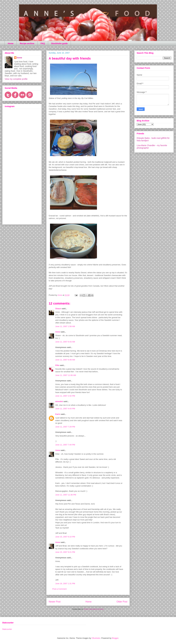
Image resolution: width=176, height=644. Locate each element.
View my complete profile (16, 79)
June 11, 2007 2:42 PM (65, 396)
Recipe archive (27, 43)
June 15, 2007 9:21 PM (65, 552)
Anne (58, 332)
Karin (58, 414)
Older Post (122, 602)
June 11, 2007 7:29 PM (65, 427)
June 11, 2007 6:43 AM (65, 342)
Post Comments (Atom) (94, 609)
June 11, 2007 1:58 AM (65, 326)
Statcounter (7, 629)
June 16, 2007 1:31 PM (65, 584)
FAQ (43, 43)
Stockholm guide (59, 43)
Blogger (115, 638)
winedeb (59, 401)
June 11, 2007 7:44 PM (65, 445)
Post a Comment (59, 589)
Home (11, 43)
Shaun (58, 309)
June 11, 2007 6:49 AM (65, 360)
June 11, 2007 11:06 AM (66, 375)
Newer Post (55, 602)
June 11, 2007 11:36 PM (66, 495)
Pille (57, 365)
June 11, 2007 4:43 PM (65, 409)
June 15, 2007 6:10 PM (65, 537)
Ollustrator (96, 638)
